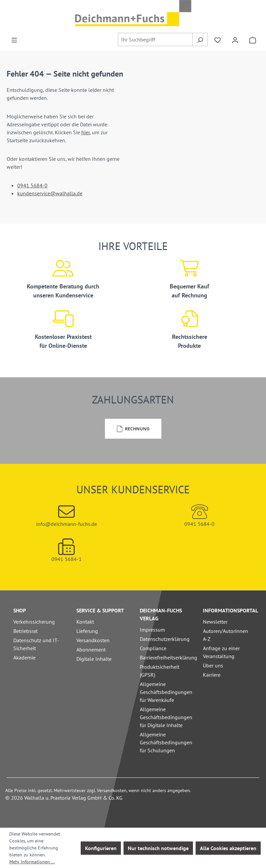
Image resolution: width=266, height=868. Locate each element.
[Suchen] (200, 39)
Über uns (213, 665)
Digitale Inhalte (94, 659)
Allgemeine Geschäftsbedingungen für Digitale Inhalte (166, 717)
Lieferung (87, 631)
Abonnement (91, 650)
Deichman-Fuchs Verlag (161, 614)
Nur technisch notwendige (158, 848)
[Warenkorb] (253, 39)
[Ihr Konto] (235, 39)
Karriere (212, 675)
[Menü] (14, 39)
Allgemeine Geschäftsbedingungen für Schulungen (166, 742)
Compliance (153, 648)
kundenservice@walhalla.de (50, 193)
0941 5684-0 (32, 185)
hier (86, 132)
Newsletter (215, 622)
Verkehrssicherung (34, 622)
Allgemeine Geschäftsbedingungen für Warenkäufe (166, 692)
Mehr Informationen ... (32, 862)
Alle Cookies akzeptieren (228, 848)
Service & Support (100, 610)
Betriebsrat (25, 631)
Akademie (24, 657)
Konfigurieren (101, 848)
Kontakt (85, 622)
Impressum (152, 630)
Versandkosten (93, 640)
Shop (20, 610)
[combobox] (155, 39)
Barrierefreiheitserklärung (169, 657)
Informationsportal (230, 610)
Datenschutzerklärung (165, 639)
